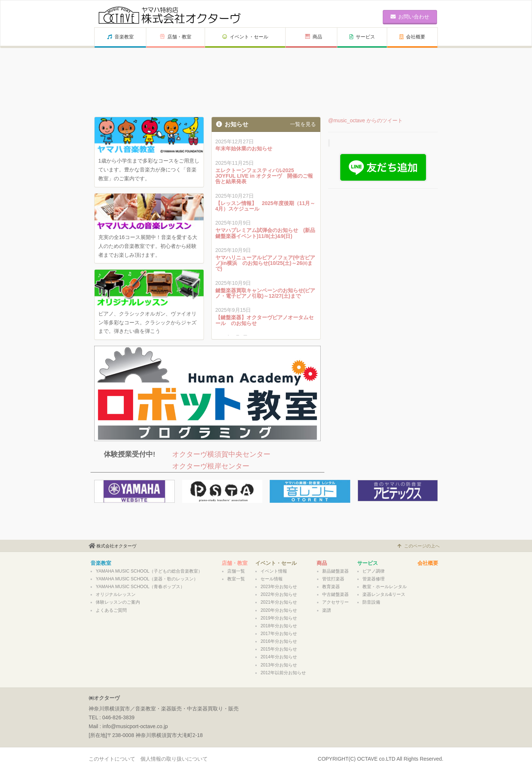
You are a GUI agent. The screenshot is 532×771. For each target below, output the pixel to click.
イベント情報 (274, 571)
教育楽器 (331, 587)
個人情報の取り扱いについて (174, 759)
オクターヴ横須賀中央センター (221, 454)
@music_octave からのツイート (365, 120)
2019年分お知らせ (279, 618)
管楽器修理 (374, 579)
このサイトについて (112, 759)
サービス (362, 37)
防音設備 (371, 602)
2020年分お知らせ (279, 610)
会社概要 (412, 37)
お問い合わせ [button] (410, 17)
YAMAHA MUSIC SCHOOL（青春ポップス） (140, 587)
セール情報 (272, 579)
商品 (314, 37)
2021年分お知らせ (279, 602)
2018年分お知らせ (279, 626)
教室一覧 (236, 579)
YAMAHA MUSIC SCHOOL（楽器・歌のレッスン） (147, 579)
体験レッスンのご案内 (118, 602)
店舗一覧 (236, 571)
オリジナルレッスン (116, 594)
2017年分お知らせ (279, 634)
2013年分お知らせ (279, 665)
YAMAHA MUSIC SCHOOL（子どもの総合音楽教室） (149, 571)
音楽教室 (120, 37)
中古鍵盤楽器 (335, 594)
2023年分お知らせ (279, 587)
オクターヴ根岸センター (211, 466)
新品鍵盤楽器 (335, 571)
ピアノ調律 (374, 571)
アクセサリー (335, 602)
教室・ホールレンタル (385, 587)
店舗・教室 (176, 37)
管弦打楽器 (333, 579)
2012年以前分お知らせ (283, 673)
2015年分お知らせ (279, 649)
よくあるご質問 (111, 610)
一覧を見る (303, 124)
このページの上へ (419, 546)
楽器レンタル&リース (384, 594)
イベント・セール (245, 37)
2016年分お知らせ (279, 641)
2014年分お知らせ (279, 657)
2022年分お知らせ (279, 594)
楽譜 (327, 610)
